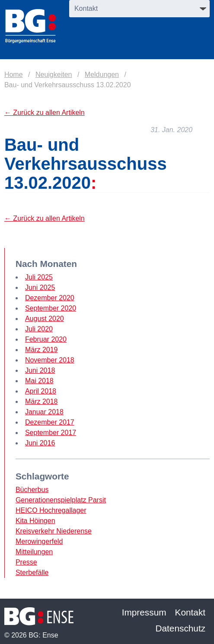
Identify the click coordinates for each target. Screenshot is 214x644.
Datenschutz (180, 628)
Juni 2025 (40, 287)
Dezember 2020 (50, 298)
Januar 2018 (44, 412)
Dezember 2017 (50, 422)
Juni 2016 (40, 443)
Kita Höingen (35, 521)
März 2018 (42, 401)
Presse (26, 562)
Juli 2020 (39, 329)
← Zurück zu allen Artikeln (45, 113)
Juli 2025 (39, 277)
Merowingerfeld (39, 541)
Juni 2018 (40, 370)
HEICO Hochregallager (51, 510)
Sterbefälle (32, 573)
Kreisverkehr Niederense (54, 531)
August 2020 (45, 319)
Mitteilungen (34, 552)
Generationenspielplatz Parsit (61, 500)
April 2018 (41, 391)
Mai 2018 (39, 381)
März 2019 (42, 350)
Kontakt (190, 612)
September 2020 (51, 308)
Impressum (144, 612)
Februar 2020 (46, 339)
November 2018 (50, 360)
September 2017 (51, 433)
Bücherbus (32, 490)
